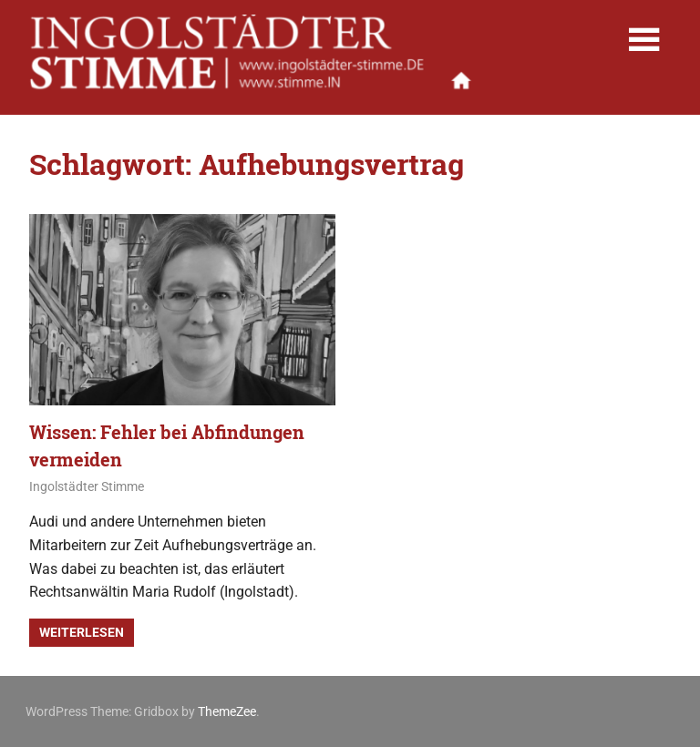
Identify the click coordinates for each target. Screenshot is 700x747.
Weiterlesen (82, 632)
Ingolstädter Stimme (87, 486)
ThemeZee (227, 711)
